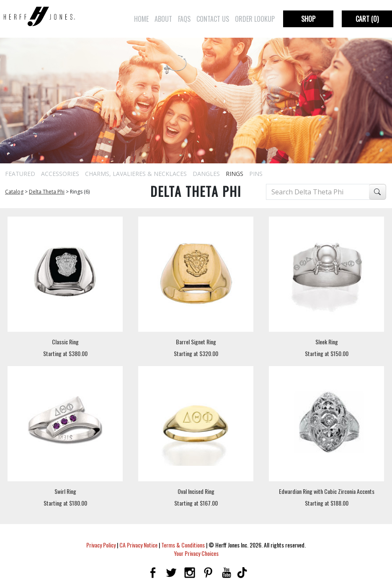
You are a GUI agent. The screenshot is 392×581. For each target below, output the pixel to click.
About (163, 19)
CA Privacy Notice (138, 545)
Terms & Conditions (183, 545)
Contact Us (213, 19)
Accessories (60, 174)
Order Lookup (255, 19)
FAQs (184, 19)
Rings (235, 174)
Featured (20, 174)
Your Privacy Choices (196, 553)
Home (141, 19)
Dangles (206, 174)
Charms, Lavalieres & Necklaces (136, 174)
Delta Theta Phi (47, 192)
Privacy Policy (101, 545)
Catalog (14, 192)
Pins (256, 174)
